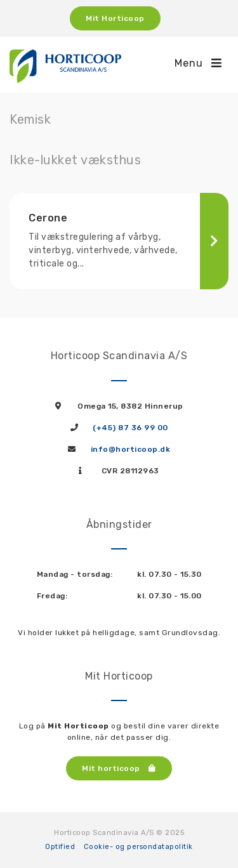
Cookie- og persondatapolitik (138, 847)
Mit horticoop (119, 768)
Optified (60, 847)
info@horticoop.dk (131, 449)
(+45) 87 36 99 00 (130, 428)
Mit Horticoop (115, 18)
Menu (198, 63)
